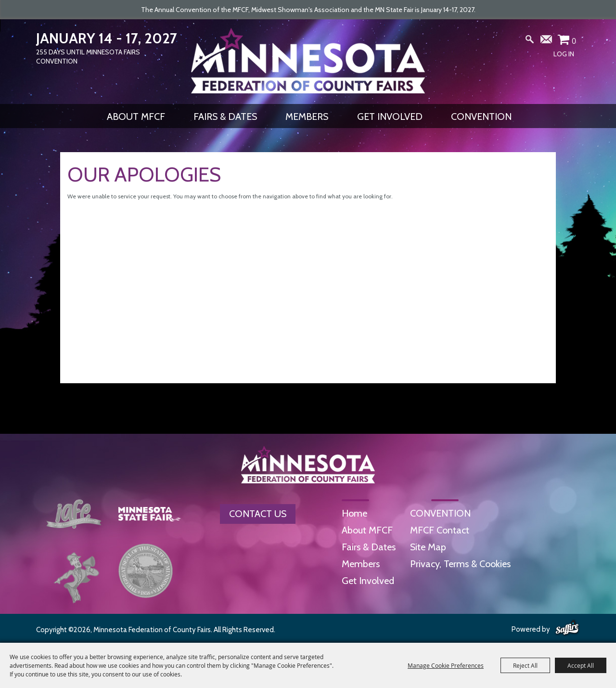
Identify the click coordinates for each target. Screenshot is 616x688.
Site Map (428, 547)
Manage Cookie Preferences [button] (446, 665)
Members (307, 117)
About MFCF (136, 117)
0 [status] (574, 41)
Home (354, 513)
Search (530, 41)
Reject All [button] (525, 665)
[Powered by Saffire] (567, 628)
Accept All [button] (581, 665)
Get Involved (390, 117)
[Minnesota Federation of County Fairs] (308, 61)
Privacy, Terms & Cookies (460, 564)
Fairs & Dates (225, 117)
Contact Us (258, 514)
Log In (564, 54)
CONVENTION (481, 117)
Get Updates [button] (547, 41)
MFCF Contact (440, 530)
